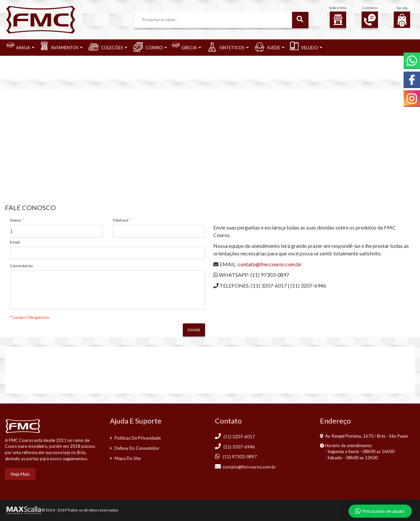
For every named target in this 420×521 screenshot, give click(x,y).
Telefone (120, 220)
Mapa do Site (128, 458)
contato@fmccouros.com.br (270, 264)
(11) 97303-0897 (270, 275)
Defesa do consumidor (137, 448)
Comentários (21, 266)
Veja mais (20, 474)
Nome (15, 220)
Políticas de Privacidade (138, 438)
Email (15, 242)
